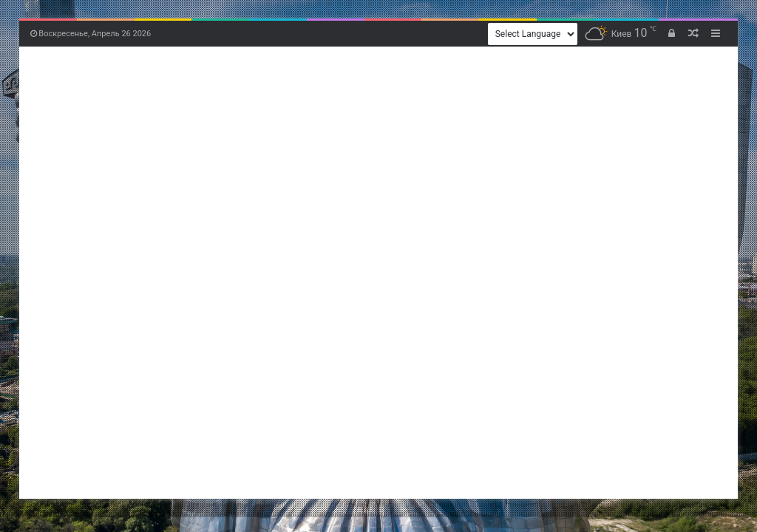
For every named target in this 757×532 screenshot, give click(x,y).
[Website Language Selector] (533, 34)
